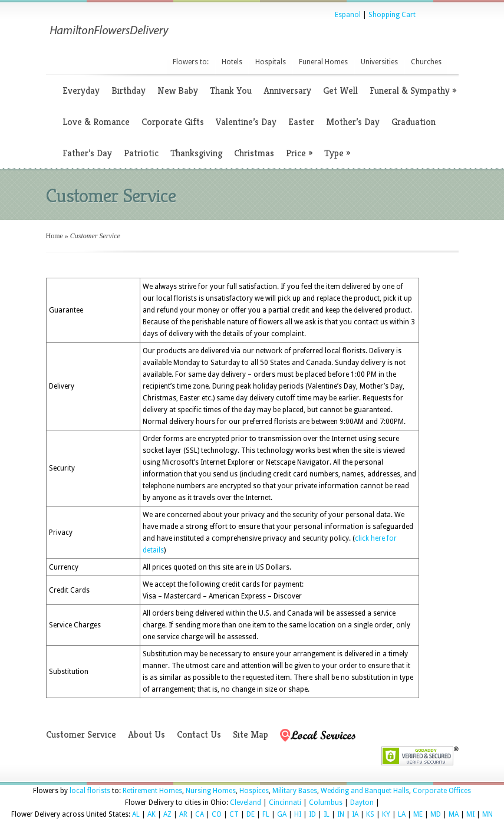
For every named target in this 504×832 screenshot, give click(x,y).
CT (234, 814)
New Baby (178, 91)
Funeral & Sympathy (413, 91)
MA (454, 814)
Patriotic (141, 153)
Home (55, 236)
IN (341, 814)
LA (402, 814)
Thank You (231, 91)
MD (436, 814)
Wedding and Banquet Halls (365, 791)
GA (282, 814)
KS (370, 814)
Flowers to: (191, 62)
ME (418, 814)
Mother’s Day (353, 122)
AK (151, 814)
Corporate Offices (442, 791)
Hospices (254, 791)
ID (312, 814)
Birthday (129, 91)
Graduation (414, 122)
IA (355, 814)
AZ (167, 814)
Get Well (340, 91)
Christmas (254, 153)
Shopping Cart (392, 15)
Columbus (326, 803)
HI (298, 814)
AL (136, 814)
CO (217, 814)
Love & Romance (96, 122)
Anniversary (287, 91)
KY (386, 814)
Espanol (348, 15)
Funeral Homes (323, 62)
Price (299, 153)
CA (200, 814)
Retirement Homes (152, 791)
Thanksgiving (196, 153)
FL (266, 814)
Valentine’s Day (246, 122)
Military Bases (295, 791)
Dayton (362, 803)
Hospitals (271, 62)
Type (337, 153)
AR (183, 814)
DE (251, 814)
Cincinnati (285, 803)
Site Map (251, 734)
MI (470, 814)
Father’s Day (87, 153)
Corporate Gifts (173, 122)
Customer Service (81, 734)
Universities (379, 62)
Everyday (81, 91)
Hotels (232, 62)
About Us (146, 734)
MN (487, 814)
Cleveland (246, 803)
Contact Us (199, 734)
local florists (90, 791)
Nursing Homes (211, 791)
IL (327, 814)
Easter (301, 122)
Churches (426, 62)
